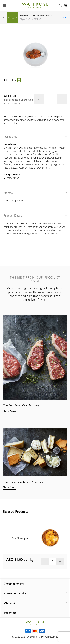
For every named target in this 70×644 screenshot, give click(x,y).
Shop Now (9, 411)
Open (63, 17)
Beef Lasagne (20, 538)
